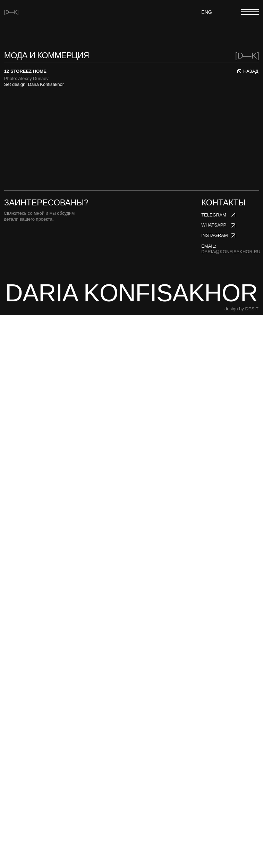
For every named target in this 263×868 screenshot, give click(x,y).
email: (231, 802)
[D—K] (11, 12)
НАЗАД (251, 71)
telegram (214, 768)
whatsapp (214, 778)
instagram (214, 788)
